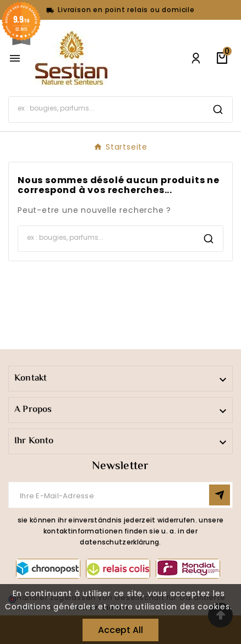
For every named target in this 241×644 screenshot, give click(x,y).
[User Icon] (196, 58)
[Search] (106, 108)
